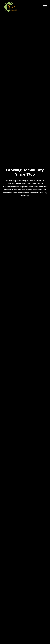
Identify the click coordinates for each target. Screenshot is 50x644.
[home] (10, 7)
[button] (45, 7)
